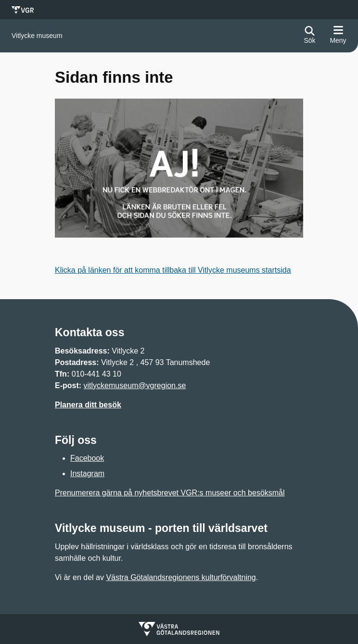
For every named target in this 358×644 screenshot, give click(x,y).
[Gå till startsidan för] (37, 36)
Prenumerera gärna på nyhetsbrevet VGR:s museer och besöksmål (170, 493)
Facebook (87, 458)
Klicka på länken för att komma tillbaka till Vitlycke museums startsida (173, 270)
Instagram (87, 474)
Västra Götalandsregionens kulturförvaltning (181, 577)
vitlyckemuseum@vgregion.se (135, 385)
